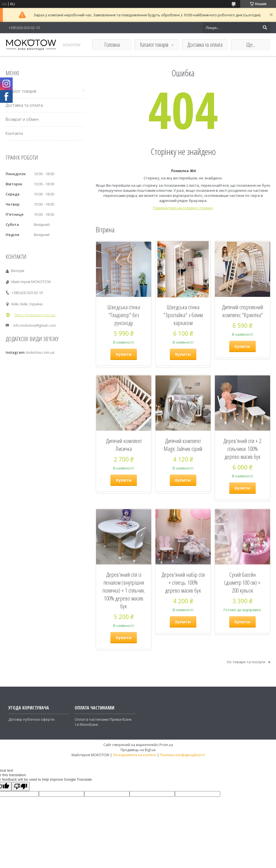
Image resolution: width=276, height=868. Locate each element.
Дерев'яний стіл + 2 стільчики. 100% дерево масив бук (242, 449)
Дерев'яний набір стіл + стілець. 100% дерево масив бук (183, 582)
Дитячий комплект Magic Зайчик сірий (183, 445)
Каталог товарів (154, 45)
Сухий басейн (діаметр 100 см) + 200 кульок (242, 582)
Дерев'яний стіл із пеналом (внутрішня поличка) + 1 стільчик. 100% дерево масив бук (124, 590)
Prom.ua (166, 745)
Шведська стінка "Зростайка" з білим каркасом (183, 315)
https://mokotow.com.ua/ (35, 315)
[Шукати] (265, 28)
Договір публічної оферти (31, 719)
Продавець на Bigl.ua (138, 750)
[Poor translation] (21, 786)
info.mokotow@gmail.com (34, 325)
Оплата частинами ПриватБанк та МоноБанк (103, 722)
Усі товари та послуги (246, 662)
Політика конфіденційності (182, 755)
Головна (112, 45)
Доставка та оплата (205, 45)
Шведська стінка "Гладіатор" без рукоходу (124, 315)
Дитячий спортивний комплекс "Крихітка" (242, 311)
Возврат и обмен (22, 119)
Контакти (14, 133)
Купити (124, 354)
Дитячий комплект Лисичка (124, 445)
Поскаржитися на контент (135, 755)
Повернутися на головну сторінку (183, 208)
